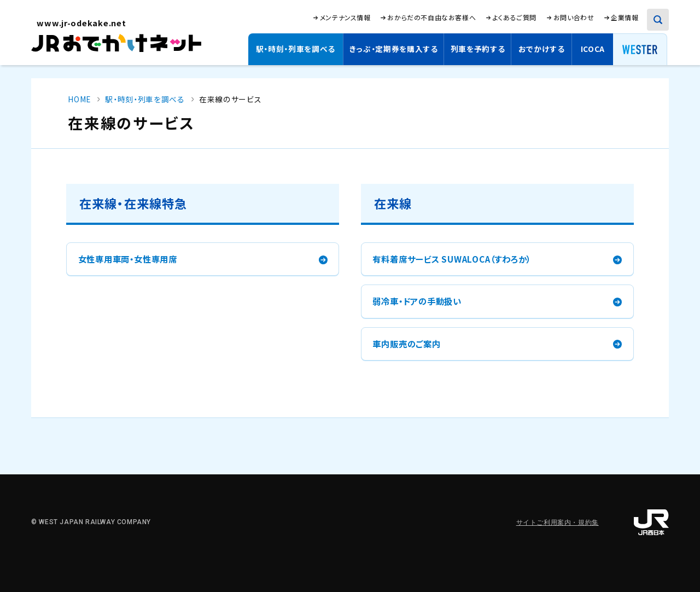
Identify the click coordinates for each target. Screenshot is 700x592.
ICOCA (593, 49)
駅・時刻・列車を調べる (296, 49)
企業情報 (625, 18)
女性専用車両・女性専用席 (128, 259)
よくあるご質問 (515, 18)
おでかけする (542, 49)
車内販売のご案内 (406, 344)
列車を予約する (478, 49)
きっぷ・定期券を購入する (394, 49)
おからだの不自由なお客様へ (431, 17)
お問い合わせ (574, 17)
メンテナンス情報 (345, 18)
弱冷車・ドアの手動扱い (417, 301)
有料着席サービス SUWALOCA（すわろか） (452, 259)
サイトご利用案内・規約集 (558, 523)
